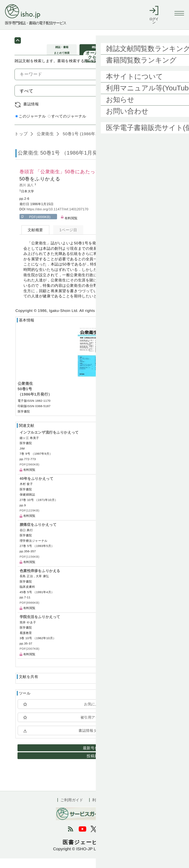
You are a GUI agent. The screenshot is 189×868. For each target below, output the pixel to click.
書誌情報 (31, 113)
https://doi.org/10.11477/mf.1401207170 (57, 219)
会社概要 (124, 809)
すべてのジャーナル (67, 126)
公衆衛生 (45, 143)
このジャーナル (31, 126)
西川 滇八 (27, 195)
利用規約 (100, 809)
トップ (21, 143)
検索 (162, 100)
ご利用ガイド (72, 809)
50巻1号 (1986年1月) (82, 143)
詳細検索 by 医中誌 (158, 126)
